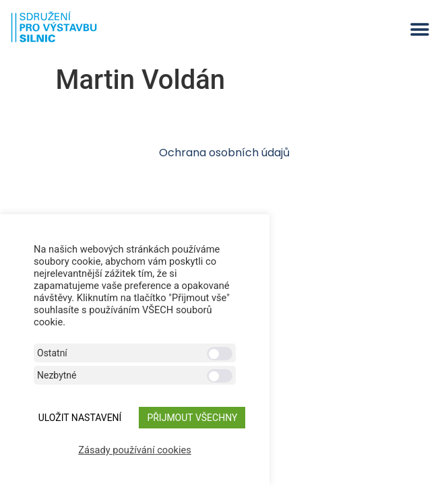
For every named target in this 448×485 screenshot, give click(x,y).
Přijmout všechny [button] (192, 418)
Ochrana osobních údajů (224, 153)
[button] (419, 29)
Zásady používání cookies (135, 450)
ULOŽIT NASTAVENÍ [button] (80, 418)
